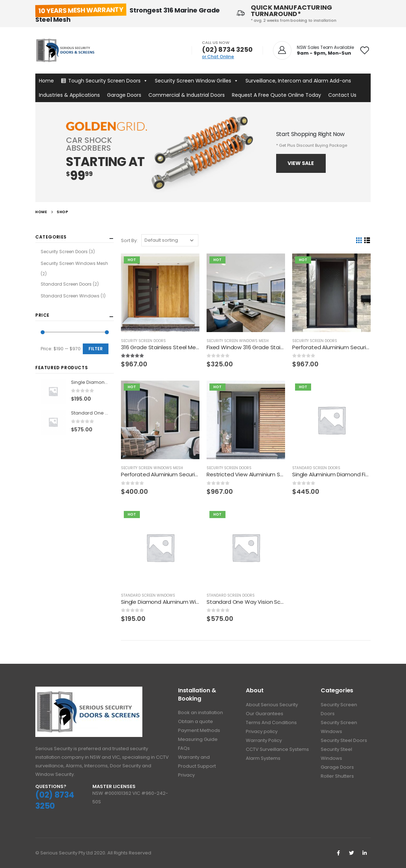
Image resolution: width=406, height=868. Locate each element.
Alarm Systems (263, 758)
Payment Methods (199, 730)
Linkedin (365, 853)
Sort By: (129, 240)
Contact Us (342, 95)
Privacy (186, 775)
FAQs (184, 748)
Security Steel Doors (344, 740)
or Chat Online (218, 57)
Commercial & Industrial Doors (187, 95)
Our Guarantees (265, 714)
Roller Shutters (337, 776)
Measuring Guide (198, 739)
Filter (96, 349)
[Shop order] (170, 240)
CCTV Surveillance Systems (277, 749)
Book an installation (201, 713)
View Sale (301, 163)
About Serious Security (272, 705)
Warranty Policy (264, 740)
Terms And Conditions (271, 723)
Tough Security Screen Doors (108, 81)
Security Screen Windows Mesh (238, 341)
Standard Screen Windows (148, 595)
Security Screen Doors (143, 341)
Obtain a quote (196, 721)
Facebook (338, 853)
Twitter (351, 853)
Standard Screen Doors (316, 468)
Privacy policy (262, 731)
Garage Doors (124, 95)
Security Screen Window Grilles (197, 81)
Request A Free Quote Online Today (276, 95)
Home (46, 81)
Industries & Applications (69, 95)
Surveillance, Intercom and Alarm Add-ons (298, 81)
